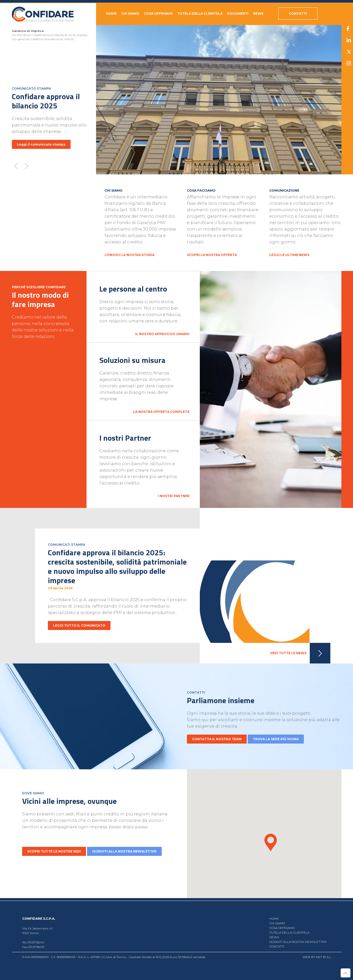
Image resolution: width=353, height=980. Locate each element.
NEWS (258, 14)
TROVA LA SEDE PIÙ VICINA (276, 739)
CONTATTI (277, 946)
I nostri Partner (173, 496)
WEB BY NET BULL (317, 957)
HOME (111, 14)
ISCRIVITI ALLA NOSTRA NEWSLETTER (124, 851)
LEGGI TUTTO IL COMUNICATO (79, 625)
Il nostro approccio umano (162, 334)
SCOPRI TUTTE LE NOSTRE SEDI (54, 851)
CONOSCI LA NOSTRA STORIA (130, 255)
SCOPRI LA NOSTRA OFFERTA (212, 255)
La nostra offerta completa (161, 412)
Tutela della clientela (200, 14)
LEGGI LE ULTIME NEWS (289, 255)
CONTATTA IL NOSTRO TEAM (217, 739)
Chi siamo (130, 14)
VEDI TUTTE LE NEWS (300, 653)
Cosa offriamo (158, 14)
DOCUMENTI (238, 14)
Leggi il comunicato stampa (41, 144)
